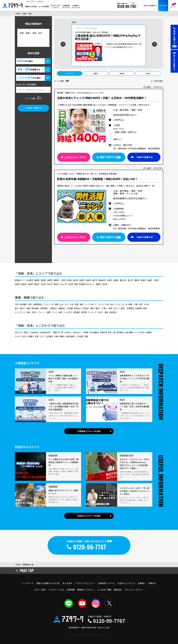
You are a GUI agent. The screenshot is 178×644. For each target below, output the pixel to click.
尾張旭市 (102, 280)
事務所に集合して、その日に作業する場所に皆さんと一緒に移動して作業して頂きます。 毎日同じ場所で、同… (107, 186)
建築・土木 (59, 304)
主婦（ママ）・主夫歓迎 (44, 336)
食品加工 (78, 308)
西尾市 (37, 284)
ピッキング (92, 312)
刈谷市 (43, 284)
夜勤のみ (56, 332)
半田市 (109, 280)
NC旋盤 (70, 308)
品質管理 (130, 308)
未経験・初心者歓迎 (91, 332)
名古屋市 (30, 280)
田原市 (50, 280)
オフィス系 (69, 304)
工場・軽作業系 (21, 304)
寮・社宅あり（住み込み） (72, 332)
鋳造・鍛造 (95, 308)
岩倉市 (17, 284)
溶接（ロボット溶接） (117, 308)
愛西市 (82, 280)
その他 (146, 304)
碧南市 (24, 284)
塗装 (145, 308)
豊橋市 (37, 280)
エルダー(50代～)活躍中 (24, 336)
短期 (86, 336)
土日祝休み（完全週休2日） (41, 332)
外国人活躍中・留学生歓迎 (65, 336)
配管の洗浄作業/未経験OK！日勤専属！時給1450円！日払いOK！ (97, 179)
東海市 (116, 280)
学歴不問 (103, 332)
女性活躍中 (129, 332)
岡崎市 (56, 280)
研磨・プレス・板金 (54, 312)
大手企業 (80, 336)
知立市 (50, 284)
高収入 (26, 332)
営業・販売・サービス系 (84, 304)
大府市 (71, 284)
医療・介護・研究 (135, 304)
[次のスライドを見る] (163, 44)
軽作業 (84, 312)
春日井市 (123, 280)
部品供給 (113, 312)
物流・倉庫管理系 (35, 304)
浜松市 (105, 284)
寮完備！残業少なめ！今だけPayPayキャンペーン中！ (81, 93)
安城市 (30, 284)
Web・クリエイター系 (119, 304)
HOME (18, 14)
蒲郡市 (137, 280)
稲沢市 (76, 280)
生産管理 (139, 308)
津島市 (150, 280)
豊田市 (43, 280)
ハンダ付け (68, 312)
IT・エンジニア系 (102, 304)
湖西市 (98, 284)
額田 (76, 284)
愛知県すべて (20, 280)
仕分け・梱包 (103, 312)
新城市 (143, 280)
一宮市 (63, 280)
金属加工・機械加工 (58, 308)
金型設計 (77, 312)
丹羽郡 (69, 280)
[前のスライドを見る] (55, 44)
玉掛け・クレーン (39, 312)
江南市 (156, 280)
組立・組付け (20, 308)
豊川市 (130, 280)
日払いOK (19, 332)
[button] (33, 61)
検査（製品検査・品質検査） (38, 308)
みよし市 (63, 284)
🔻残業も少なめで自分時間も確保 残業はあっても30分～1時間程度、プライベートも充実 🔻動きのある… (104, 105)
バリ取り (104, 308)
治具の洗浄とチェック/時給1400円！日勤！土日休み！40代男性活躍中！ (102, 98)
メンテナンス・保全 (23, 312)
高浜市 (56, 284)
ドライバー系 (48, 304)
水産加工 (86, 308)
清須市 (88, 280)
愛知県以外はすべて (87, 284)
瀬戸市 (95, 280)
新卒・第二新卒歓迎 (116, 332)
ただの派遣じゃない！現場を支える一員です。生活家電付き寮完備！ (88, 174)
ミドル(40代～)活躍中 (143, 332)
